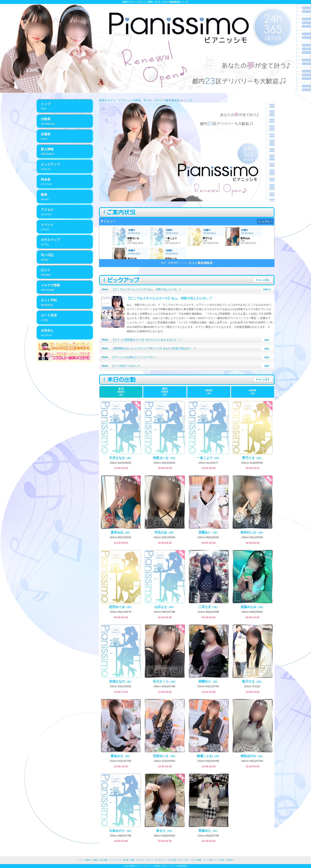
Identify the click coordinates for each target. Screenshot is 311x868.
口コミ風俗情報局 (201, 263)
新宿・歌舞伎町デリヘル (174, 263)
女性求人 (230, 860)
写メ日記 (172, 860)
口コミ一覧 (183, 860)
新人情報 (104, 860)
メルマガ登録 (195, 860)
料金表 (126, 860)
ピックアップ (115, 860)
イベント (149, 860)
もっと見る (264, 280)
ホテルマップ (161, 860)
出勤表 (88, 860)
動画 (132, 860)
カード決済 (219, 860)
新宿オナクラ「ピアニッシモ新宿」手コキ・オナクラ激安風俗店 (139, 100)
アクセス (140, 860)
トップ (188, 100)
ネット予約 (208, 860)
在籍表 (95, 860)
